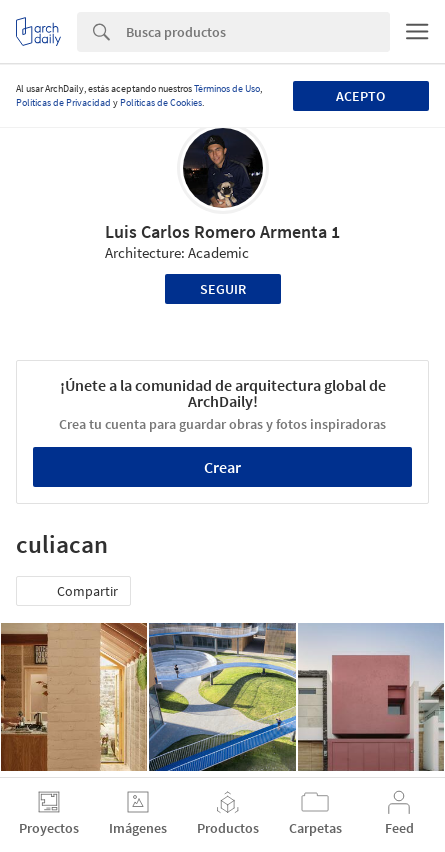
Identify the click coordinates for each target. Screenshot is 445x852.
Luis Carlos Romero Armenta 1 (222, 231)
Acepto (360, 96)
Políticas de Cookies (161, 102)
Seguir (223, 289)
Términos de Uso (227, 88)
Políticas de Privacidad (63, 102)
